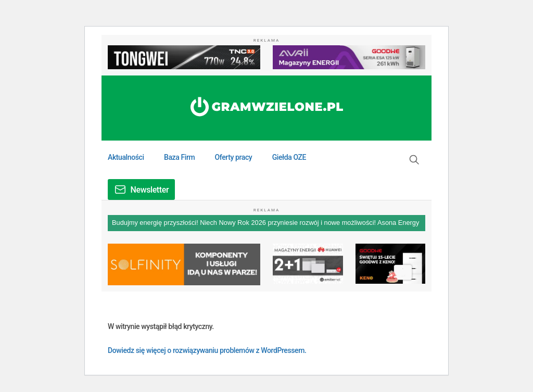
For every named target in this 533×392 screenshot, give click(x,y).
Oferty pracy (234, 157)
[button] (414, 160)
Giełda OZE (289, 157)
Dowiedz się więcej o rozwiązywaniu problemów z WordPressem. (207, 350)
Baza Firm (179, 157)
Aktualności (126, 157)
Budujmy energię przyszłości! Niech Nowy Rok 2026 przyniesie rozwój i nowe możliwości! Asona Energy (265, 223)
